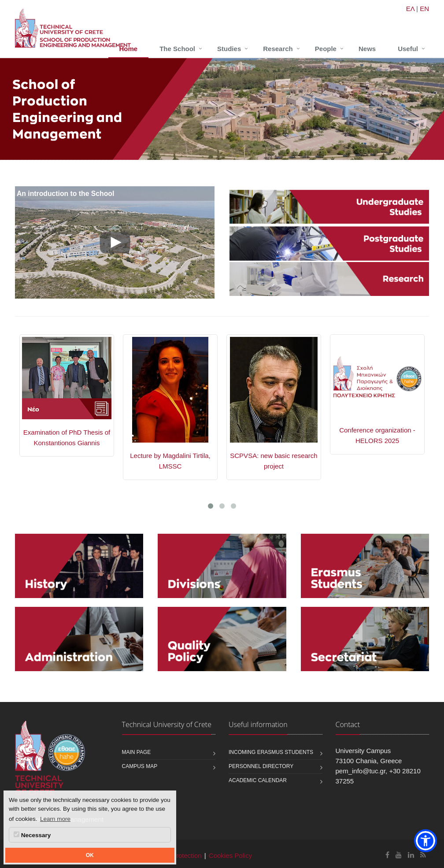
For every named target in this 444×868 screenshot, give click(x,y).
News (367, 49)
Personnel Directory (261, 766)
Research (278, 49)
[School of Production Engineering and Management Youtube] (399, 855)
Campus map (140, 766)
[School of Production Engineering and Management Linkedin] (411, 855)
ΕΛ (410, 9)
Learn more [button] (55, 819)
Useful (408, 49)
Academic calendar (258, 780)
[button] (425, 841)
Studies (229, 49)
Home (129, 49)
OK (90, 855)
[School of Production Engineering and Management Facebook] (387, 855)
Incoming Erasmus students (271, 752)
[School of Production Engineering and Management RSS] (423, 855)
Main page (137, 752)
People (326, 49)
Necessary (32, 835)
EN (424, 9)
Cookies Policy (230, 855)
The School (177, 49)
